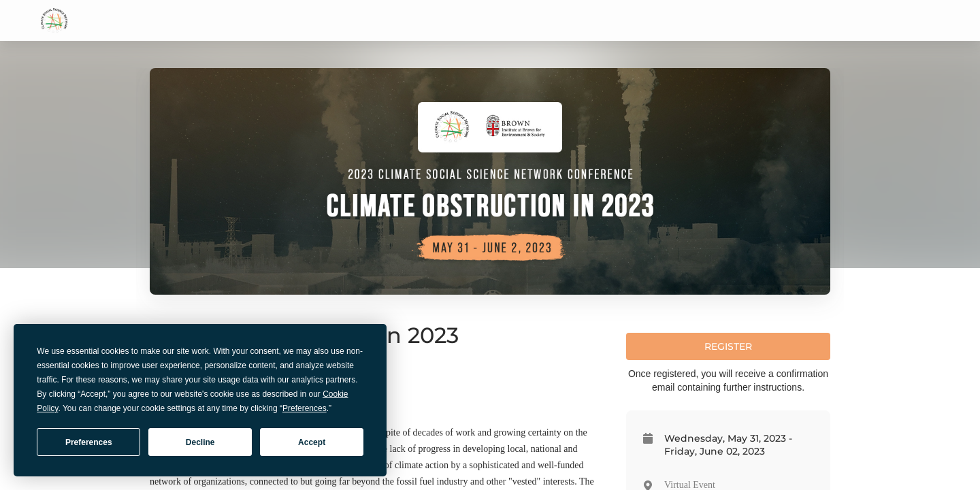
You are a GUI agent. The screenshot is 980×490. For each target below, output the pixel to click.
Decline (200, 442)
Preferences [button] (305, 408)
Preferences (89, 442)
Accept (312, 442)
